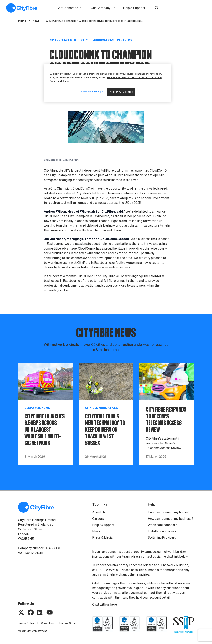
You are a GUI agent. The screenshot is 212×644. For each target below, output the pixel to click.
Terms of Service (68, 623)
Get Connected (70, 8)
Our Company (103, 8)
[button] (157, 8)
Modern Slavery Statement (32, 631)
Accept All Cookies (121, 92)
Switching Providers (162, 537)
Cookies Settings (92, 91)
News (96, 531)
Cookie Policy (48, 623)
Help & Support (134, 8)
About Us (99, 512)
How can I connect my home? (168, 512)
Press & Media (102, 537)
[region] (107, 83)
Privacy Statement (28, 623)
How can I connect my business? (170, 519)
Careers (98, 519)
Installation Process (162, 531)
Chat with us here (105, 604)
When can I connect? (162, 525)
